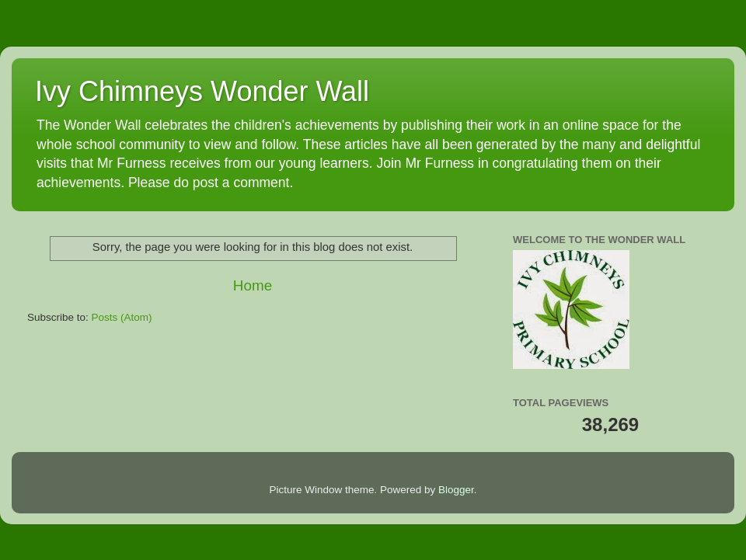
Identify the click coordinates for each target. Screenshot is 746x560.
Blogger (456, 490)
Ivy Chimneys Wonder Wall (202, 91)
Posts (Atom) (122, 317)
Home (253, 285)
